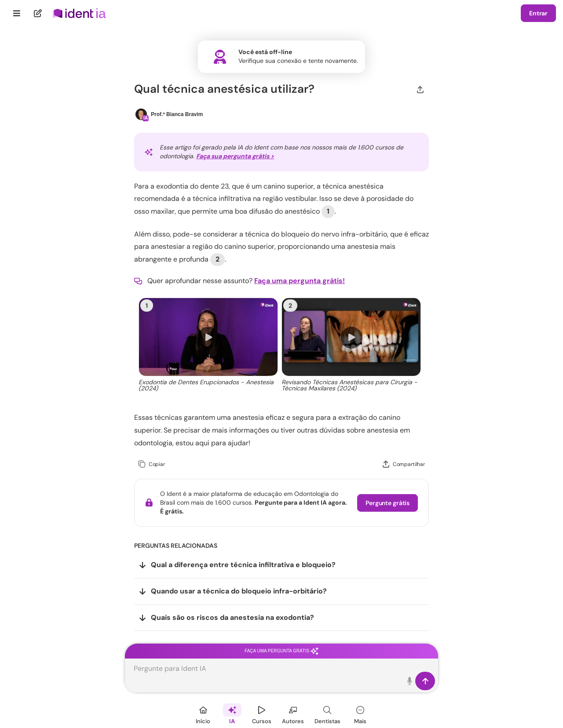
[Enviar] (425, 681)
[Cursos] (262, 714)
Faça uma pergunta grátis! (300, 281)
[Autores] (293, 714)
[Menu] (17, 13)
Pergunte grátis (388, 503)
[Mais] (360, 714)
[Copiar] (152, 464)
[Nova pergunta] (38, 13)
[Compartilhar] (420, 89)
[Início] (203, 714)
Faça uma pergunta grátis (281, 651)
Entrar (538, 13)
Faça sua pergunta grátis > (235, 156)
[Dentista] (327, 714)
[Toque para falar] (410, 681)
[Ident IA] (232, 714)
